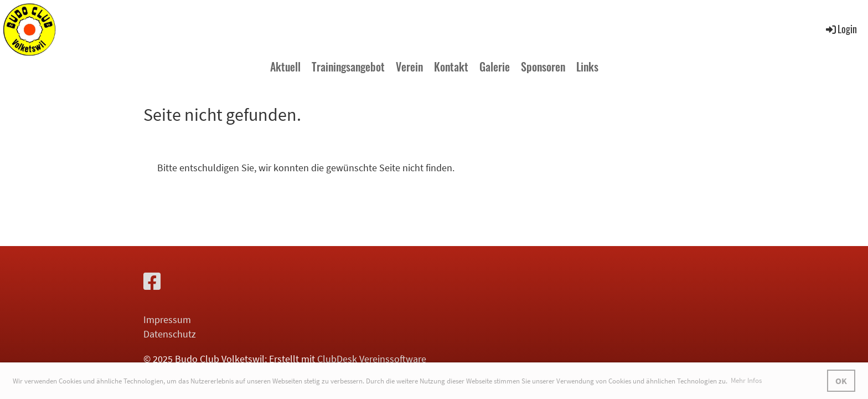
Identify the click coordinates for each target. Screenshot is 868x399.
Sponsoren (543, 66)
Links (587, 66)
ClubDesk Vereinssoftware (372, 359)
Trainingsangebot (348, 66)
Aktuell (285, 66)
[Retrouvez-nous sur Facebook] (152, 282)
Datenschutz (170, 334)
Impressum (167, 319)
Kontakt (451, 66)
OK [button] (841, 381)
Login (841, 29)
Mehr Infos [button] (746, 380)
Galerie (495, 66)
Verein (409, 66)
